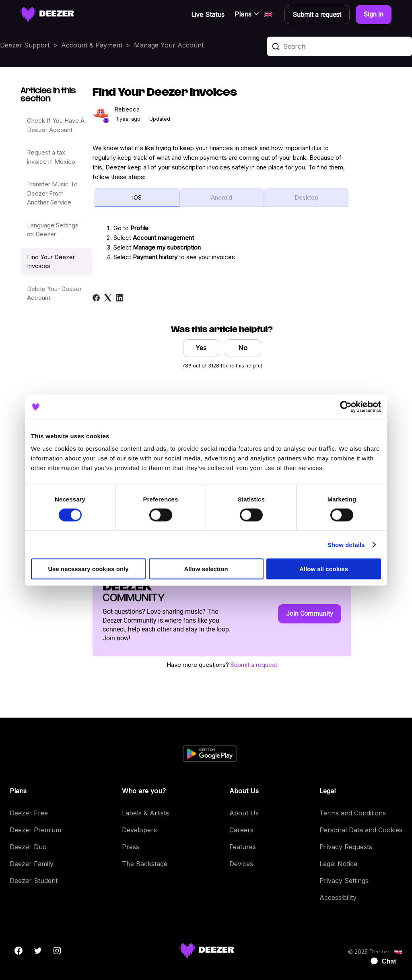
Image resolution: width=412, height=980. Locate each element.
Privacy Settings (344, 881)
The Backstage (145, 864)
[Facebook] (96, 298)
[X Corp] (108, 298)
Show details (346, 544)
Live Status (208, 14)
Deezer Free (29, 813)
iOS (137, 197)
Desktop (306, 197)
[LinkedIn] (119, 298)
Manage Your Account (169, 45)
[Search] (340, 46)
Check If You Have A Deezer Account (56, 125)
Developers (139, 830)
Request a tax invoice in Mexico (51, 157)
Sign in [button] (374, 14)
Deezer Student (34, 881)
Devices (241, 864)
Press (131, 847)
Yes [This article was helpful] (201, 348)
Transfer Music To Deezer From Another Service (52, 193)
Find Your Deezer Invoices (51, 262)
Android (221, 197)
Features (243, 847)
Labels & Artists (145, 813)
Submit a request (254, 665)
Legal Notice (338, 864)
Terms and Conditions (353, 813)
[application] (380, 961)
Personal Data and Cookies (361, 830)
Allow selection (206, 569)
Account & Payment (92, 45)
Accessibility (338, 897)
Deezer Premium (35, 830)
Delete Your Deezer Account (54, 293)
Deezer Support (25, 45)
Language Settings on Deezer (53, 230)
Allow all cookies (324, 569)
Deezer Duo (28, 847)
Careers (241, 830)
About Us (244, 813)
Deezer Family (32, 864)
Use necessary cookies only (88, 569)
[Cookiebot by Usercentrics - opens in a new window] (346, 406)
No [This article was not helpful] (243, 348)
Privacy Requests (346, 847)
